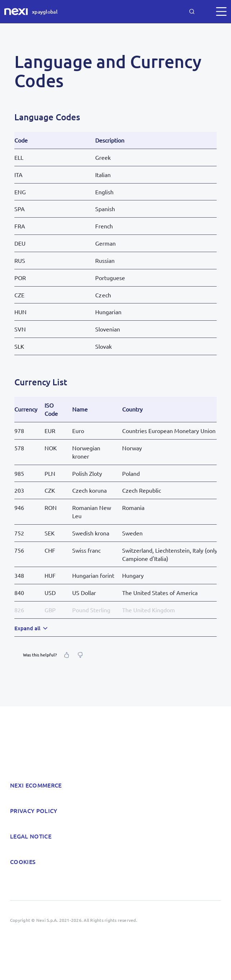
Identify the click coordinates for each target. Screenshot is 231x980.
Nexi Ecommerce (36, 785)
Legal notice (31, 836)
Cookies (23, 861)
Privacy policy (34, 811)
